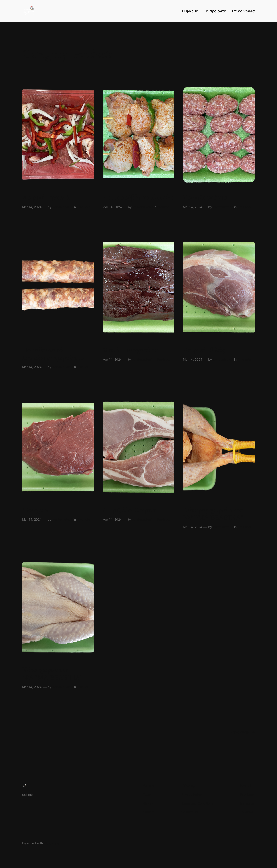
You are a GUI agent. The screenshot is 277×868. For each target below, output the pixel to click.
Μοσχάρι (35, 510)
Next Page (242, 732)
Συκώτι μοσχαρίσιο (130, 350)
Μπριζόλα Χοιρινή (130, 510)
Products (83, 207)
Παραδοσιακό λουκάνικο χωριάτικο (53, 354)
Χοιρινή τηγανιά (46, 198)
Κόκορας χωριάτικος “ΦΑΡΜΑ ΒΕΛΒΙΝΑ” (213, 514)
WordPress (52, 843)
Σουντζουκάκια (205, 198)
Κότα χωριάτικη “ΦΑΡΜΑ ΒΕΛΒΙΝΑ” (52, 674)
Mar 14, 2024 (32, 207)
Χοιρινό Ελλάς (204, 350)
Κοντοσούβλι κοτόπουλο (138, 198)
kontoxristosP (62, 207)
